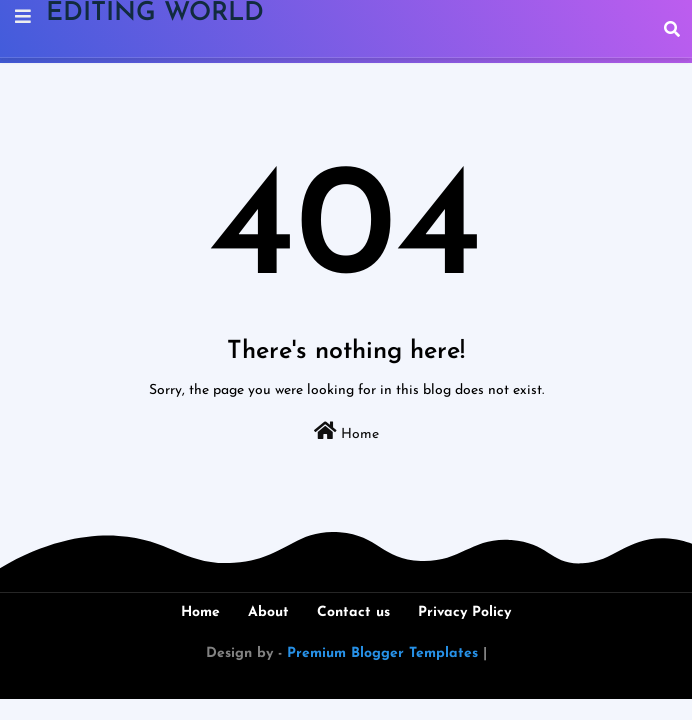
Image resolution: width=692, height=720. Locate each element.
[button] (672, 29)
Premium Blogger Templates (382, 653)
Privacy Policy (464, 612)
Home (346, 431)
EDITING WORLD (155, 13)
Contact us (353, 612)
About (268, 612)
